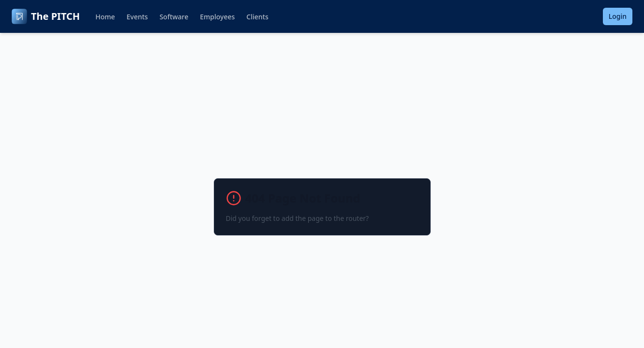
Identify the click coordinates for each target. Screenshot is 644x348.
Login (618, 16)
